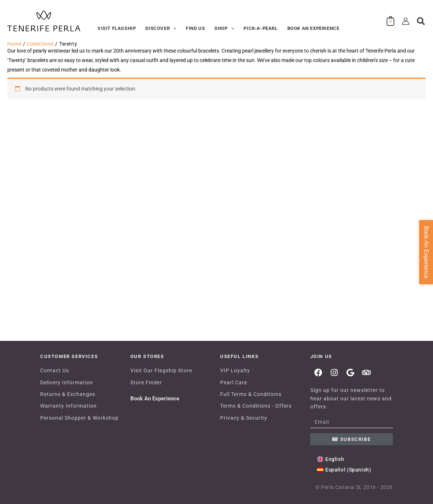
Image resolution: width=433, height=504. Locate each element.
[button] (173, 28)
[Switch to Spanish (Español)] (344, 470)
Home (14, 44)
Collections (40, 44)
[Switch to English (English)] (331, 459)
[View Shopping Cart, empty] (391, 21)
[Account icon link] (406, 21)
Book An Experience (155, 399)
